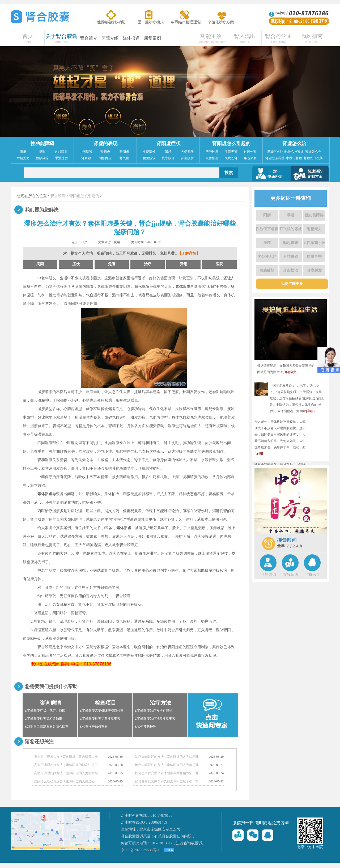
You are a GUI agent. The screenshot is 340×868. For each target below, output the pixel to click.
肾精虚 (86, 158)
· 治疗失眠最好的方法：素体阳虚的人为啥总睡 (166, 757)
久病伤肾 (231, 158)
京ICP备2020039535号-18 (141, 850)
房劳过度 (212, 152)
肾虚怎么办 (313, 152)
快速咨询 (269, 575)
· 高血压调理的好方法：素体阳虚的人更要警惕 (65, 773)
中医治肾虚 (294, 158)
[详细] (310, 411)
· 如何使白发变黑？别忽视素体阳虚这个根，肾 (166, 781)
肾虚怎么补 (275, 152)
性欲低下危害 (267, 229)
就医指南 (312, 36)
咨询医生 (313, 575)
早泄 (42, 152)
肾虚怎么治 (294, 144)
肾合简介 (89, 38)
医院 (219, 264)
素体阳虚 (212, 158)
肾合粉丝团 (278, 36)
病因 (40, 264)
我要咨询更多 (292, 284)
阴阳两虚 (105, 158)
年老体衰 (250, 158)
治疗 (148, 264)
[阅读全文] (290, 372)
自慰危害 (314, 257)
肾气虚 (124, 158)
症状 (76, 264)
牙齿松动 (291, 270)
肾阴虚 (124, 152)
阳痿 (23, 152)
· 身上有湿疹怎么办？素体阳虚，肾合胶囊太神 (65, 757)
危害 (112, 264)
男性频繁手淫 (314, 243)
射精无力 (23, 158)
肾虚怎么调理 (275, 158)
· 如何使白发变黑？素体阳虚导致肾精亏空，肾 (166, 773)
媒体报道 (131, 38)
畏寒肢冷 (168, 158)
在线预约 (291, 575)
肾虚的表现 (105, 144)
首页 (28, 36)
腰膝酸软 (149, 158)
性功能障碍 (42, 144)
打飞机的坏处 (291, 229)
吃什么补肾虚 (294, 152)
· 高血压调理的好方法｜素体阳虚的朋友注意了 (65, 765)
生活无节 (231, 152)
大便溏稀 (187, 152)
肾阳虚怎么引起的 (231, 144)
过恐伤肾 (250, 152)
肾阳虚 (105, 152)
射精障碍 (291, 257)
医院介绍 (110, 38)
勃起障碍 (61, 152)
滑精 (168, 152)
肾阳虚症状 (168, 144)
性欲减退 (42, 158)
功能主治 (211, 36)
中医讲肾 (86, 152)
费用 (184, 264)
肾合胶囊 (58, 196)
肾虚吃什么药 (313, 158)
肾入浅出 (245, 36)
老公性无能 (267, 257)
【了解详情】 (189, 253)
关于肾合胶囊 (61, 36)
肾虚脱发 (187, 158)
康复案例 (152, 38)
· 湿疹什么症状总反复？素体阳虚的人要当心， (65, 781)
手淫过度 (61, 158)
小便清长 (149, 152)
